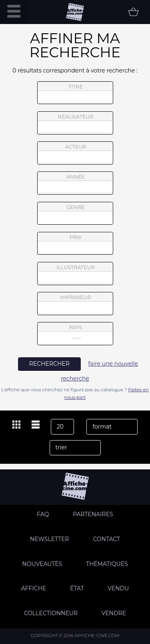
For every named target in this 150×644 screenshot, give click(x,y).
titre (75, 93)
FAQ (43, 514)
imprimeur (75, 304)
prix (75, 244)
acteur (75, 153)
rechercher (49, 364)
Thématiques (107, 564)
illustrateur (75, 274)
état (77, 588)
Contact (106, 539)
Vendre (114, 613)
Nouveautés (42, 564)
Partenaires (93, 514)
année (75, 183)
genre (75, 214)
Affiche (34, 588)
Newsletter (50, 539)
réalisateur (75, 123)
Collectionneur (51, 613)
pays (75, 335)
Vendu (118, 588)
